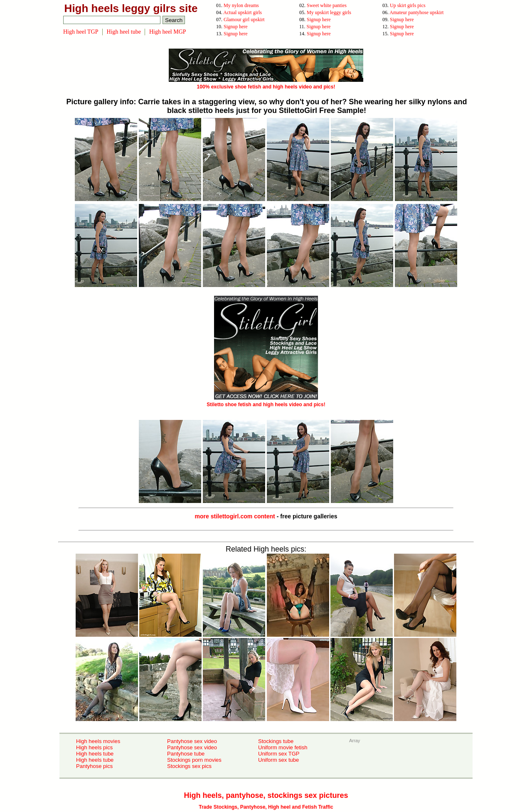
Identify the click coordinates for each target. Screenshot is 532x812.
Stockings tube (276, 741)
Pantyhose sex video (192, 741)
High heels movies (98, 741)
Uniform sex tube (278, 760)
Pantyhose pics (94, 766)
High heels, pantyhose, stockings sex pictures (266, 795)
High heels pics (94, 747)
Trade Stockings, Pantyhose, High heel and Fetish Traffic (266, 807)
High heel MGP (168, 32)
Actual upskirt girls (243, 12)
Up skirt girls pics (408, 5)
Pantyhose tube (186, 754)
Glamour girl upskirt (244, 20)
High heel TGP (81, 32)
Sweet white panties (327, 5)
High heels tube (95, 754)
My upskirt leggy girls (329, 12)
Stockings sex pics (189, 766)
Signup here (319, 20)
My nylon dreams (241, 5)
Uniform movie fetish (283, 747)
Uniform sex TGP (279, 754)
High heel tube (124, 32)
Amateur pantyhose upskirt (416, 12)
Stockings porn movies (194, 760)
